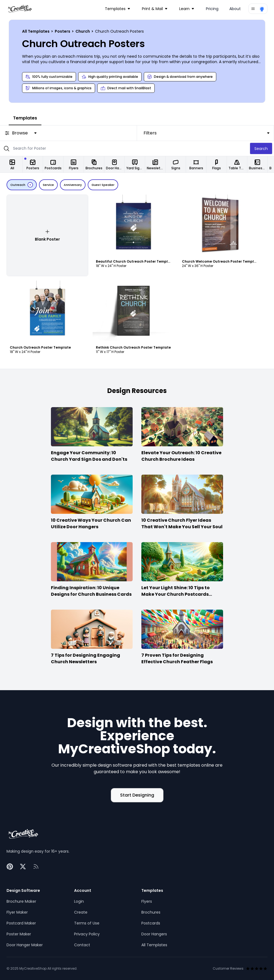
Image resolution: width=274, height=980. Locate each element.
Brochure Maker (21, 901)
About (235, 9)
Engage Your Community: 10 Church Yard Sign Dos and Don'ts (89, 456)
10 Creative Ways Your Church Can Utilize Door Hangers (91, 523)
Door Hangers (154, 934)
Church (83, 31)
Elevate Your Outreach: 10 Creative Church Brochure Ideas (181, 456)
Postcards (151, 923)
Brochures (151, 912)
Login (79, 901)
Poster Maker (19, 934)
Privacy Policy (87, 934)
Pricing (212, 9)
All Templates (36, 31)
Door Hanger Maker (25, 945)
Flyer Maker (17, 912)
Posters (63, 31)
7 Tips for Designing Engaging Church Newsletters (86, 658)
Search (261, 149)
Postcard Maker (21, 923)
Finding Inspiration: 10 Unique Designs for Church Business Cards (91, 591)
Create (81, 912)
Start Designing (137, 795)
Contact (82, 945)
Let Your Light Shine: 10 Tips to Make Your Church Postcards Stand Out (176, 594)
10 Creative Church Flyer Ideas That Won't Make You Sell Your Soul (182, 523)
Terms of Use (87, 923)
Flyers (147, 901)
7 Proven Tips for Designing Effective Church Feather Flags (177, 658)
